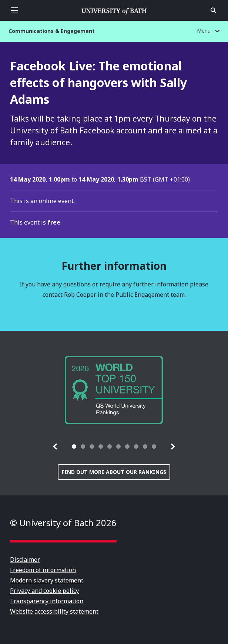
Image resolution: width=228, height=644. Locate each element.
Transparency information (47, 601)
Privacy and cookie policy (44, 591)
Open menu (14, 10)
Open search (214, 10)
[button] (56, 447)
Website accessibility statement (54, 611)
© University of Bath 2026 (63, 523)
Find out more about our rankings (114, 472)
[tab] (74, 447)
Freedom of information (43, 570)
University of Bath (114, 10)
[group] (114, 390)
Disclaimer (25, 560)
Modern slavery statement (47, 580)
